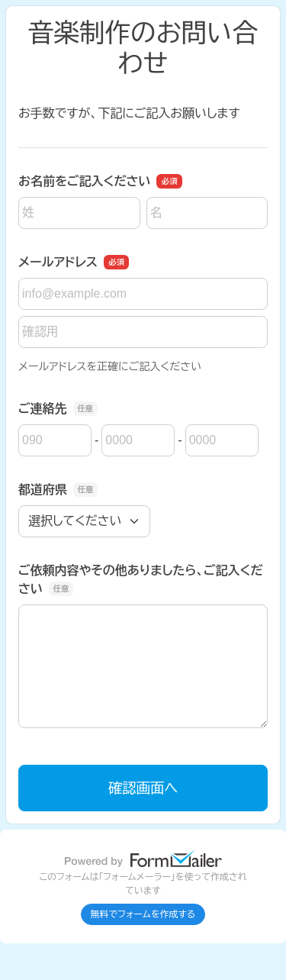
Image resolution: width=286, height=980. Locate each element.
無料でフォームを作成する (143, 914)
